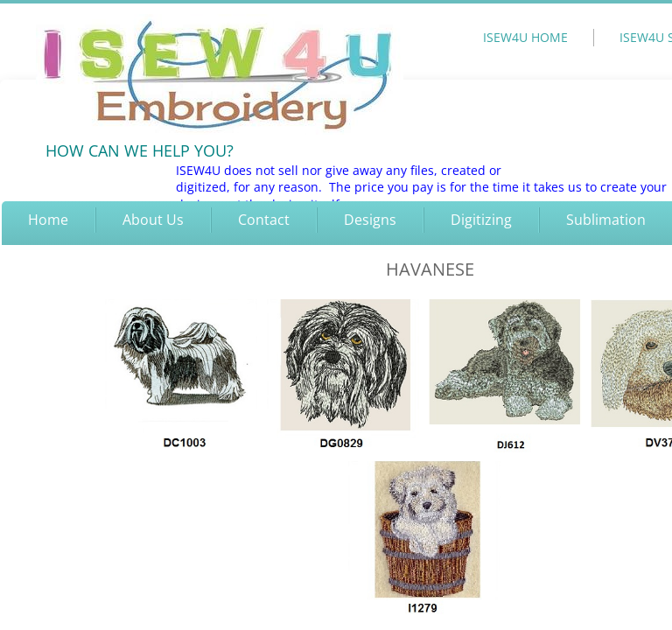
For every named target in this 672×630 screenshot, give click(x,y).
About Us (153, 220)
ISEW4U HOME (525, 37)
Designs (370, 220)
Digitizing (481, 220)
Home (48, 220)
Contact (264, 220)
